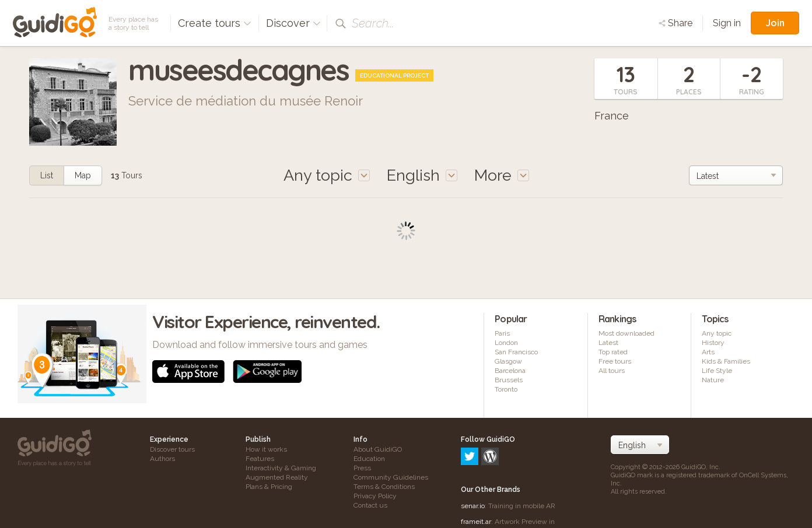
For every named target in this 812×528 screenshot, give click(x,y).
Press (362, 468)
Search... (373, 23)
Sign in (727, 23)
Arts (708, 352)
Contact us (370, 505)
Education (369, 459)
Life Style (717, 371)
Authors (162, 459)
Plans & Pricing (269, 487)
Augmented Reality (277, 477)
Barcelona (510, 371)
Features (260, 459)
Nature (713, 380)
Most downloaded (626, 333)
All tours (612, 371)
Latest (608, 343)
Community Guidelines (391, 477)
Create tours (215, 23)
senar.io (473, 456)
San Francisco (516, 352)
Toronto (506, 389)
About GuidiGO (378, 449)
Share (675, 23)
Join (775, 23)
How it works (266, 449)
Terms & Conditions (384, 487)
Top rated (613, 352)
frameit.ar (476, 471)
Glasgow (508, 361)
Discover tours (172, 449)
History (713, 343)
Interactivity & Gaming (281, 468)
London (506, 343)
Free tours (615, 361)
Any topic (717, 333)
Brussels (509, 380)
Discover (293, 23)
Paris (502, 333)
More (502, 175)
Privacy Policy (375, 496)
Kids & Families (726, 361)
